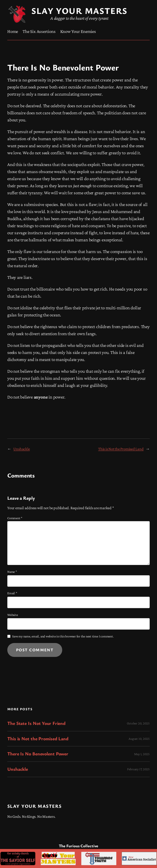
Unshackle (22, 449)
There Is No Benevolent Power (38, 754)
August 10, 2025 (139, 739)
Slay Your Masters (34, 806)
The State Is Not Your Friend (36, 723)
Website (13, 615)
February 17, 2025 (138, 769)
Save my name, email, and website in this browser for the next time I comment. (63, 636)
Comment (15, 518)
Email (12, 593)
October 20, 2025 (138, 723)
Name (12, 572)
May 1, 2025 (142, 754)
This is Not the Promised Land (121, 449)
